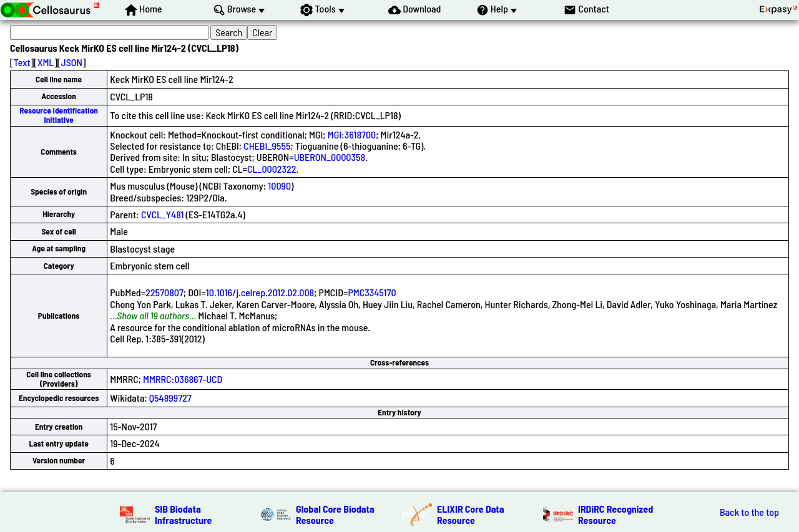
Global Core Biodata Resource (335, 514)
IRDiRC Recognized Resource (615, 514)
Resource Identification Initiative (59, 115)
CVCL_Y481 (162, 214)
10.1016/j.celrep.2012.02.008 (260, 292)
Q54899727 (170, 398)
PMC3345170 (372, 292)
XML (46, 62)
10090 (279, 186)
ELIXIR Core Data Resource (471, 514)
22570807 (164, 292)
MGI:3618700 (352, 134)
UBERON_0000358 (330, 157)
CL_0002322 (272, 169)
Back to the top (749, 512)
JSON (72, 62)
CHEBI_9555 (267, 146)
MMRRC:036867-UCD (183, 379)
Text (22, 62)
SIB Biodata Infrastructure (183, 514)
